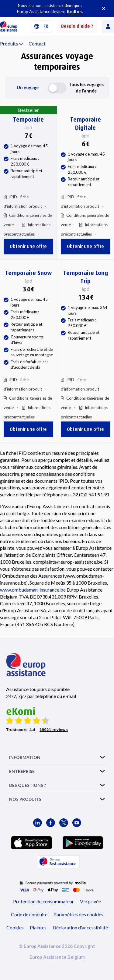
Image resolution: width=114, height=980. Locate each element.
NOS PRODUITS (25, 799)
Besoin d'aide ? (77, 26)
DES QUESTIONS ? (28, 785)
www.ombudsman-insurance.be (33, 590)
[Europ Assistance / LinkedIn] (38, 823)
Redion (74, 11)
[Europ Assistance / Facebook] (51, 823)
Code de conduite (29, 914)
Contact (37, 44)
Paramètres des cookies (78, 914)
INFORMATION (25, 757)
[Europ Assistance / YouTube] (77, 823)
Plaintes (38, 927)
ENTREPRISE (22, 771)
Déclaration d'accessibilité (80, 927)
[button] (41, 27)
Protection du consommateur (43, 901)
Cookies (15, 927)
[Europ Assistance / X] (64, 823)
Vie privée (90, 901)
